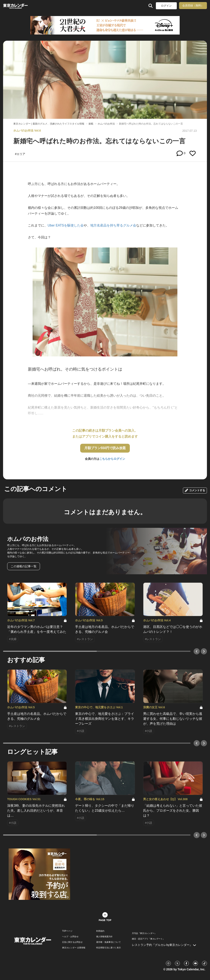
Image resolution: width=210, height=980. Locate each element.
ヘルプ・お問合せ (70, 937)
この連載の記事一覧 (24, 566)
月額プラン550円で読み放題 (105, 448)
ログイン (166, 6)
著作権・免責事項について (108, 942)
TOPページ (67, 931)
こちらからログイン (112, 459)
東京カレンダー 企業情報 (74, 948)
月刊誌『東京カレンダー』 (144, 933)
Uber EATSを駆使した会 (66, 225)
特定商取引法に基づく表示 (108, 948)
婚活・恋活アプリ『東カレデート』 (148, 939)
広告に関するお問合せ (72, 942)
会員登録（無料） (193, 5)
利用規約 (100, 931)
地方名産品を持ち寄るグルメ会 (113, 225)
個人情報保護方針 (104, 937)
